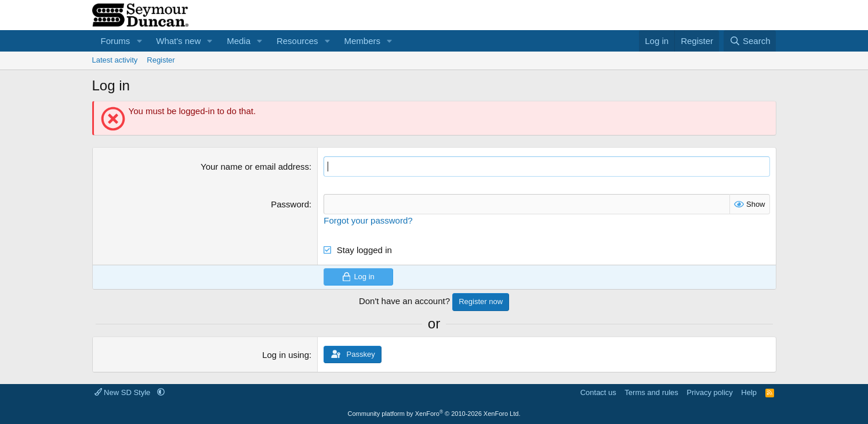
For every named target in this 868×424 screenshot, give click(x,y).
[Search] (750, 41)
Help (749, 392)
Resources (297, 41)
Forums (116, 41)
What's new (178, 41)
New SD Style (124, 392)
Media (239, 41)
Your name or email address (255, 167)
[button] (139, 41)
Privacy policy (709, 392)
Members (362, 41)
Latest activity (115, 60)
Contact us (598, 392)
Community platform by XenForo (434, 414)
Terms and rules (651, 392)
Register (161, 60)
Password (290, 204)
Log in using (286, 355)
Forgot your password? (368, 220)
